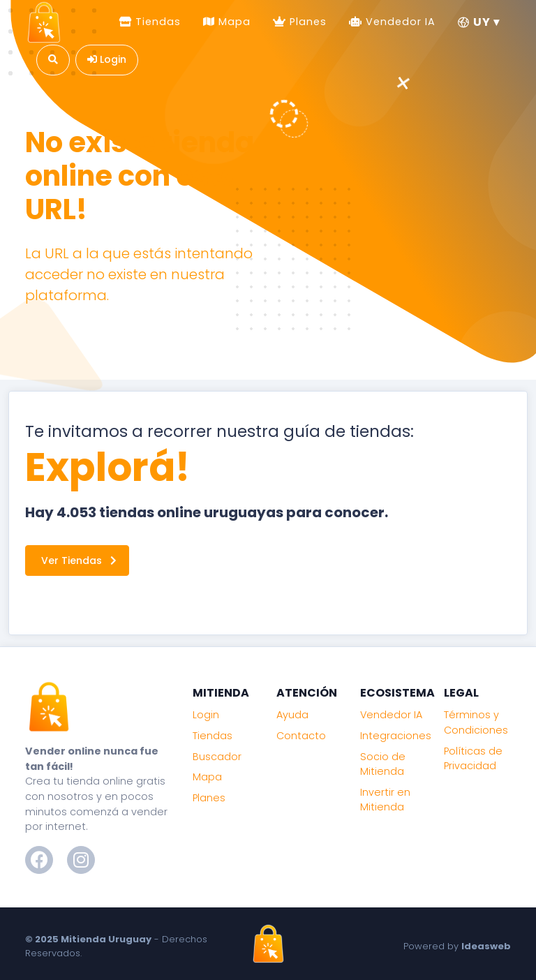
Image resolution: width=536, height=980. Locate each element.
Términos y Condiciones (476, 722)
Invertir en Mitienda (385, 800)
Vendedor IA (399, 22)
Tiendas (156, 22)
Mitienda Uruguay (106, 939)
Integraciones (396, 736)
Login (206, 715)
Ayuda (292, 715)
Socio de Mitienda (383, 764)
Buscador (217, 757)
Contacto (301, 736)
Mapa (233, 22)
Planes (306, 22)
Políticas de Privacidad (473, 759)
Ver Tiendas (79, 560)
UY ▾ (479, 22)
